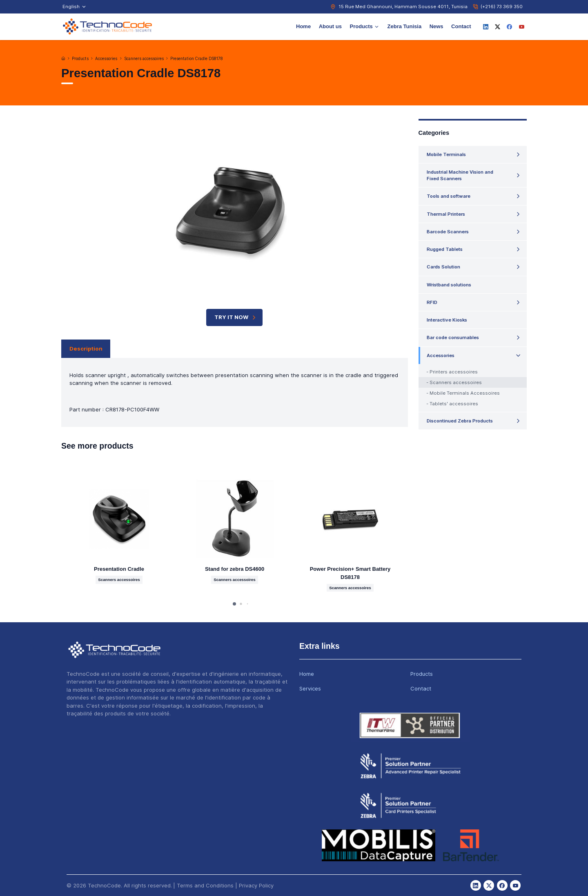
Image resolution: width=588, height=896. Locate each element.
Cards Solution (443, 267)
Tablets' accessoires (454, 404)
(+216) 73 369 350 (502, 7)
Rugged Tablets (445, 249)
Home (303, 26)
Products (364, 26)
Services (310, 688)
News (437, 26)
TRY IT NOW (236, 317)
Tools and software (449, 196)
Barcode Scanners (448, 232)
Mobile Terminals (446, 154)
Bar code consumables (453, 337)
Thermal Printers (446, 214)
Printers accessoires (454, 372)
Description (86, 349)
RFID (432, 302)
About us (330, 26)
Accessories (106, 59)
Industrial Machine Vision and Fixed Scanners (460, 175)
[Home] (63, 58)
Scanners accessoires (144, 59)
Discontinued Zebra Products (460, 421)
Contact (461, 26)
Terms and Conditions (205, 885)
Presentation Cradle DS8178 (197, 59)
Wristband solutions (449, 285)
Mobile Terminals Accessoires (465, 393)
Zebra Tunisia (405, 26)
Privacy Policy (256, 885)
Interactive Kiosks (447, 320)
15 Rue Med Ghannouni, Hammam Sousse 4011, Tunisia (403, 7)
